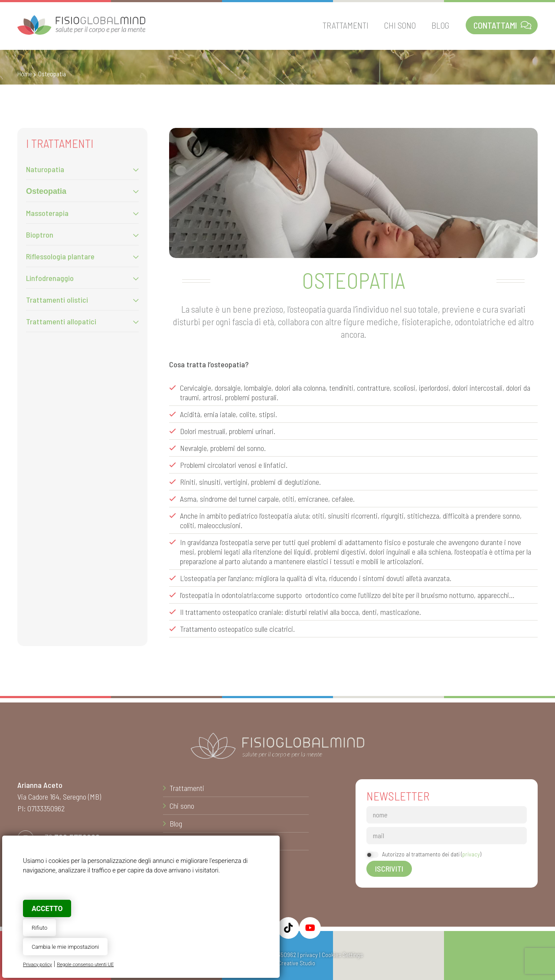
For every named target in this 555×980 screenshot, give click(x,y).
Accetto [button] (47, 909)
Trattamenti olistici (57, 300)
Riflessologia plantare (60, 256)
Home (25, 74)
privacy (471, 854)
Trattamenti (187, 788)
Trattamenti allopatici (61, 321)
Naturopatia (45, 169)
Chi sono (182, 806)
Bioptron (40, 235)
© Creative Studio (293, 963)
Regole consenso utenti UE (85, 965)
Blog (176, 823)
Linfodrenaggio (50, 278)
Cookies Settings (342, 955)
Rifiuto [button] (39, 928)
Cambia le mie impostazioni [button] (65, 947)
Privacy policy (38, 965)
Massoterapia (47, 213)
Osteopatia (46, 191)
